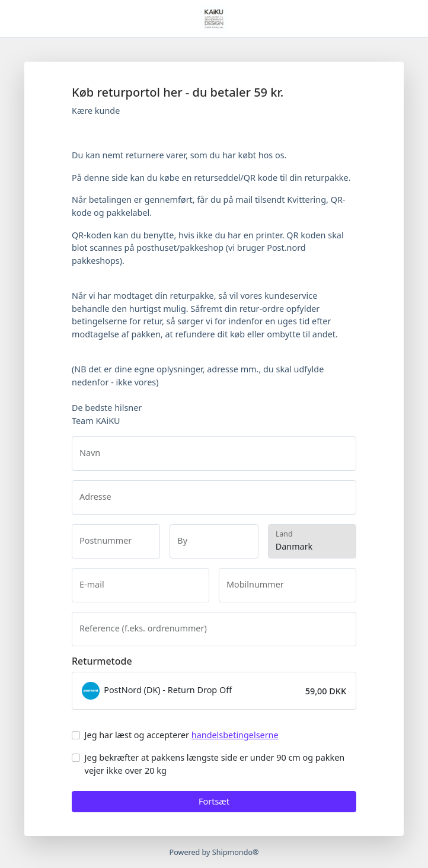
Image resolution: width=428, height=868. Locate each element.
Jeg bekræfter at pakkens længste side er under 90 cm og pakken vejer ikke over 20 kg (215, 764)
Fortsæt (214, 801)
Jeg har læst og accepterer (182, 735)
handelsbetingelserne (235, 735)
